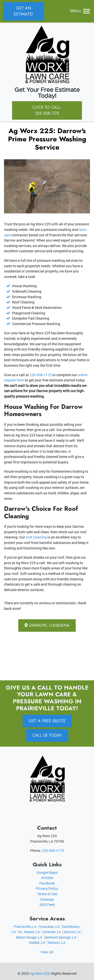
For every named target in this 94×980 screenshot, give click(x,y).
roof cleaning (36, 537)
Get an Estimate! (23, 11)
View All (47, 952)
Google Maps (47, 872)
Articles (47, 878)
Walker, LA (37, 942)
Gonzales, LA (49, 927)
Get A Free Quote (47, 721)
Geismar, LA (52, 932)
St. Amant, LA (29, 932)
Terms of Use (47, 894)
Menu (81, 11)
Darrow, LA (72, 932)
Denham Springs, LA (61, 937)
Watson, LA (57, 942)
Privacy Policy (47, 888)
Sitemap (47, 899)
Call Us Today (47, 735)
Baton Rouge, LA (29, 937)
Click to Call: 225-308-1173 (47, 110)
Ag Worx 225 (40, 973)
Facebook (47, 883)
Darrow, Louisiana (47, 625)
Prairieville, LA (25, 927)
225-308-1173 (41, 375)
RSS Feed (47, 905)
